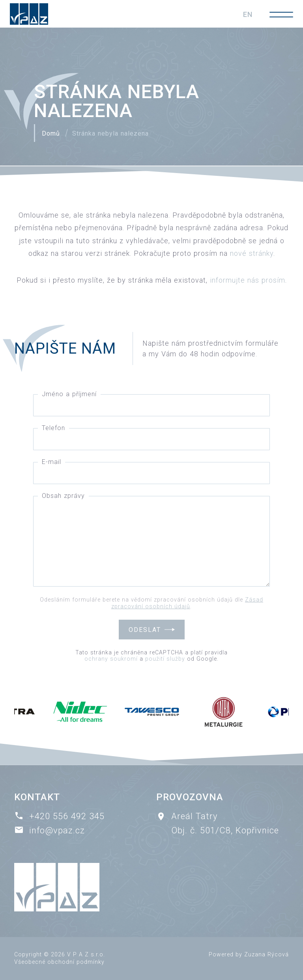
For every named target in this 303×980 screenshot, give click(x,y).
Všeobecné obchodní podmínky (59, 962)
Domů (51, 134)
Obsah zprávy (63, 496)
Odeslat (145, 630)
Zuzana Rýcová (267, 954)
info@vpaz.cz (57, 830)
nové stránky (252, 253)
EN (248, 14)
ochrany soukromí (111, 659)
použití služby (165, 659)
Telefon (53, 428)
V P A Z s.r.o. (86, 954)
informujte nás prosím (248, 280)
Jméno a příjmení (69, 394)
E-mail (51, 462)
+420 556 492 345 (67, 816)
